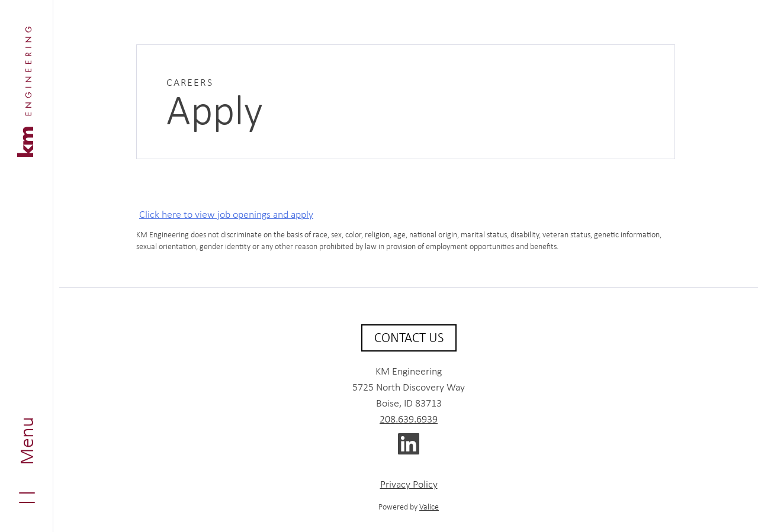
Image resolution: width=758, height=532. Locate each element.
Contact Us (409, 337)
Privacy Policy (409, 484)
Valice (429, 507)
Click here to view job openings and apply (226, 214)
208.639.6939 (409, 419)
